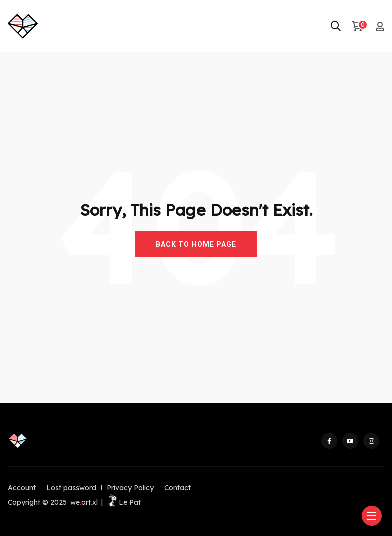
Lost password (71, 488)
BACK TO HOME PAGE (196, 244)
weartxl (84, 502)
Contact (178, 488)
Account (22, 488)
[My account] (380, 26)
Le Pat (124, 502)
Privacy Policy (130, 488)
